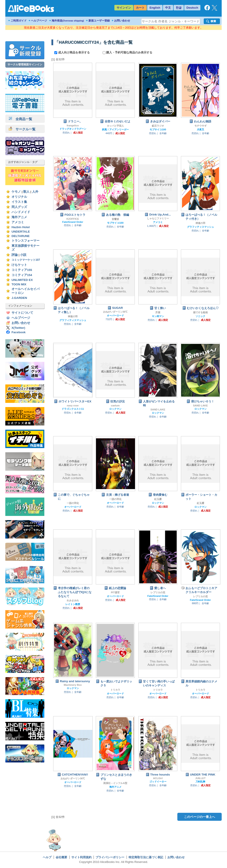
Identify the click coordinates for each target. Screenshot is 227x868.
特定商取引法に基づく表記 (146, 857)
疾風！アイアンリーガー (115, 129)
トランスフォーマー (25, 241)
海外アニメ (19, 217)
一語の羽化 (73, 503)
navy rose (73, 406)
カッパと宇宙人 (115, 126)
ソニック (200, 316)
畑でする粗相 (200, 312)
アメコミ (18, 222)
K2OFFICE (73, 219)
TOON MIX (19, 284)
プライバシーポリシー (110, 857)
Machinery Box (73, 685)
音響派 (115, 219)
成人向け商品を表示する (72, 52)
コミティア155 (22, 270)
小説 (23, 255)
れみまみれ (73, 600)
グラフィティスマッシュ (201, 227)
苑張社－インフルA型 (115, 783)
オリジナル (19, 197)
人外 (35, 192)
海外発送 (68, 21)
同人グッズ (19, 207)
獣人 (26, 192)
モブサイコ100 (158, 129)
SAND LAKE (158, 410)
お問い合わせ (122, 21)
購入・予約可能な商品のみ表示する (128, 52)
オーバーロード (115, 315)
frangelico (73, 125)
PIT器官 (115, 592)
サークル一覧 (22, 129)
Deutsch (192, 8)
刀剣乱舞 (200, 782)
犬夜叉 (201, 129)
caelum (115, 406)
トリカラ (115, 690)
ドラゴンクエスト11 (73, 409)
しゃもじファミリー (158, 218)
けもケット (19, 265)
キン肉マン (158, 316)
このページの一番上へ (200, 817)
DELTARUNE (21, 236)
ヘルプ (47, 857)
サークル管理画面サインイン (25, 65)
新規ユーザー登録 (99, 21)
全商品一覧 (20, 119)
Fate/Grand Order (73, 222)
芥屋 (158, 312)
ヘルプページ (39, 21)
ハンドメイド (21, 212)
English (155, 8)
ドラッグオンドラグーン (73, 129)
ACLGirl (158, 778)
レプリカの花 (158, 592)
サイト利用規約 (81, 857)
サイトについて (22, 313)
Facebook (19, 332)
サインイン (124, 8)
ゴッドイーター (158, 782)
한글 (179, 8)
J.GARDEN (19, 298)
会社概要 (61, 857)
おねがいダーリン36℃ (115, 312)
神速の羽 (200, 223)
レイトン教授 (73, 604)
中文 (168, 8)
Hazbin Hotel (21, 227)
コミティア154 (22, 275)
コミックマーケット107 (26, 260)
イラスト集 (19, 202)
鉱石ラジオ (158, 126)
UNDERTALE (21, 232)
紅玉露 (158, 499)
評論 (15, 255)
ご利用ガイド (19, 21)
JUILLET (200, 778)
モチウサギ (201, 126)
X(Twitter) (18, 328)
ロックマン (115, 409)
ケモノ (16, 192)
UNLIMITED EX (22, 280)
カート (140, 8)
